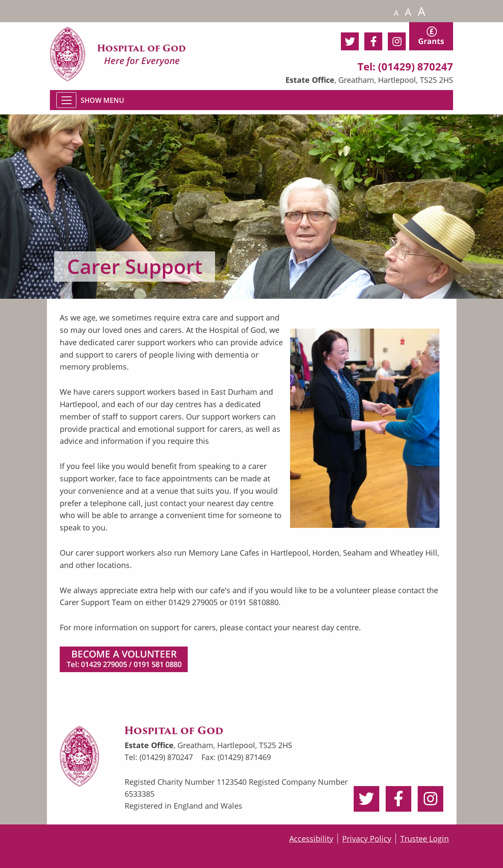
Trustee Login (424, 839)
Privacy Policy (367, 839)
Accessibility (311, 839)
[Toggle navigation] (66, 100)
